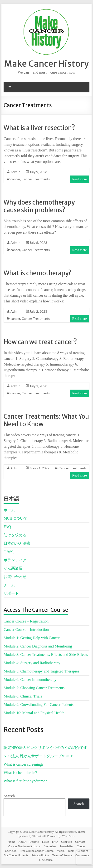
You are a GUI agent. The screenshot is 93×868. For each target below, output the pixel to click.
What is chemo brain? (20, 773)
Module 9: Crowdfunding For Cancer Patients (39, 705)
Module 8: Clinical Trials (23, 696)
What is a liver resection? (39, 128)
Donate (34, 842)
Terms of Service (62, 855)
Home (11, 842)
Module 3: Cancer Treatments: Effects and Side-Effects (46, 655)
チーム (9, 585)
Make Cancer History (46, 64)
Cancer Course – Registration (26, 621)
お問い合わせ (15, 577)
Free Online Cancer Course (37, 851)
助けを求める (15, 535)
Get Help (67, 842)
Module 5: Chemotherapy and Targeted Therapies (41, 671)
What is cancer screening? (23, 764)
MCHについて (15, 518)
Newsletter (67, 846)
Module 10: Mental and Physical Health (34, 713)
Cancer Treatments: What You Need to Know (46, 420)
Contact (80, 842)
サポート (11, 593)
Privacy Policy (40, 855)
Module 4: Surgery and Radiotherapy (32, 663)
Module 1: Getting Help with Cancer (32, 638)
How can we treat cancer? (40, 342)
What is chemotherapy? (37, 273)
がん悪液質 (13, 568)
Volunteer (51, 846)
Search (9, 796)
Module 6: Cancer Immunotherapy (30, 680)
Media (61, 851)
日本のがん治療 (17, 543)
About (22, 842)
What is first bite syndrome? (25, 781)
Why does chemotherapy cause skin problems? (39, 206)
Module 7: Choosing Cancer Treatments (34, 688)
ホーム (9, 510)
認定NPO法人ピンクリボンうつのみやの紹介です (45, 748)
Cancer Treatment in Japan (25, 846)
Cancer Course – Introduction (26, 630)
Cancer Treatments (36, 179)
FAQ (7, 527)
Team (71, 851)
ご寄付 (9, 552)
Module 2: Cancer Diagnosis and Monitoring (38, 646)
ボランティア (15, 560)
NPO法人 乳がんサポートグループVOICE (38, 756)
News (46, 842)
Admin (15, 172)
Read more (80, 179)
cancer (15, 179)
